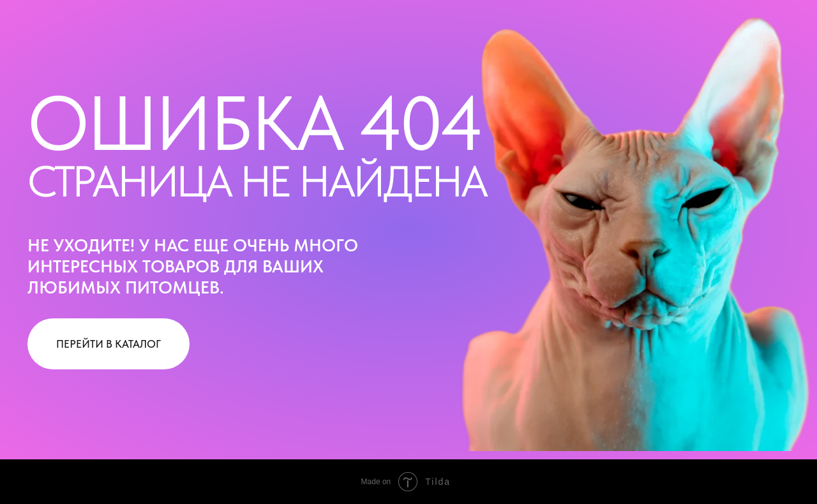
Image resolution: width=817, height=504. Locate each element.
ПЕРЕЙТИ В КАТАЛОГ (109, 344)
